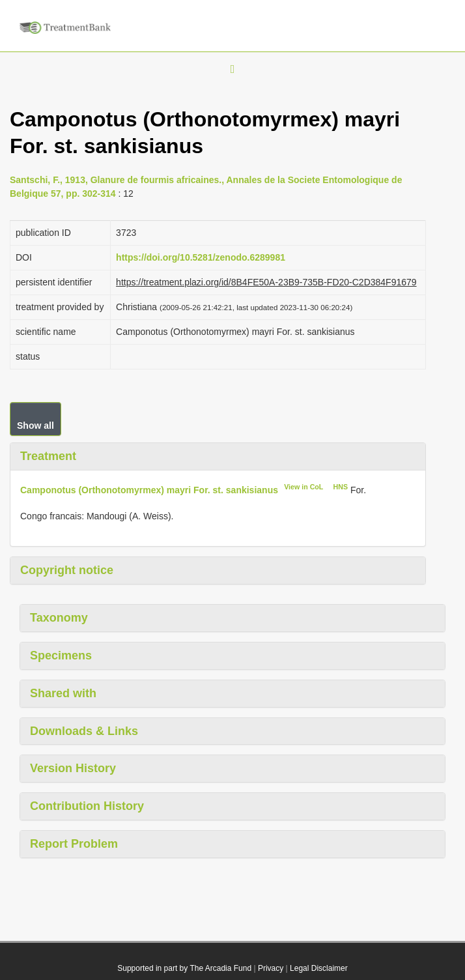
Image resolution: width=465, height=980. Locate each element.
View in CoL (303, 487)
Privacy (271, 968)
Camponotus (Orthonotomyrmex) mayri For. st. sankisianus (149, 489)
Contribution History (87, 806)
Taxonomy (59, 618)
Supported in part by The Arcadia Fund (184, 968)
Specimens (61, 656)
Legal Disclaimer (319, 968)
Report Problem (74, 844)
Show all (35, 425)
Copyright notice (67, 570)
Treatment (48, 456)
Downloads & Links (84, 731)
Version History (73, 768)
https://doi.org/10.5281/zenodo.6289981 (201, 257)
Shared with (63, 693)
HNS (341, 487)
